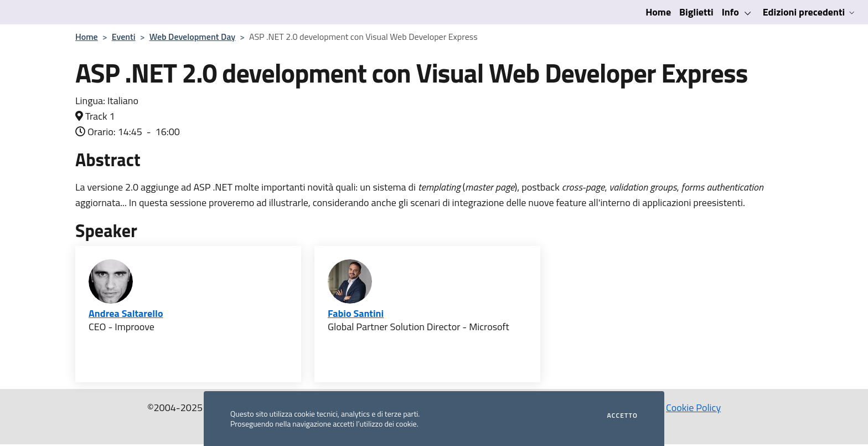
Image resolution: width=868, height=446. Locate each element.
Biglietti (696, 12)
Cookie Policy (693, 407)
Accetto (622, 416)
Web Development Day (192, 37)
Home (658, 12)
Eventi (124, 37)
